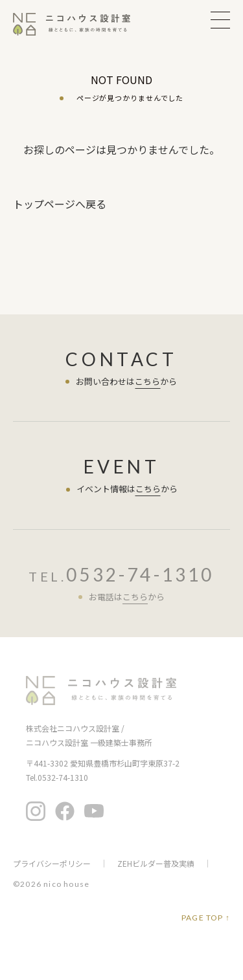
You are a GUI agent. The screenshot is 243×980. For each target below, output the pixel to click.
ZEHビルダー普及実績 (156, 864)
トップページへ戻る (60, 204)
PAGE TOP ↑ (206, 918)
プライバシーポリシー (52, 864)
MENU (220, 20)
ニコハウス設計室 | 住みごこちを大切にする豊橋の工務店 (80, 24)
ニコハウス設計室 (101, 691)
